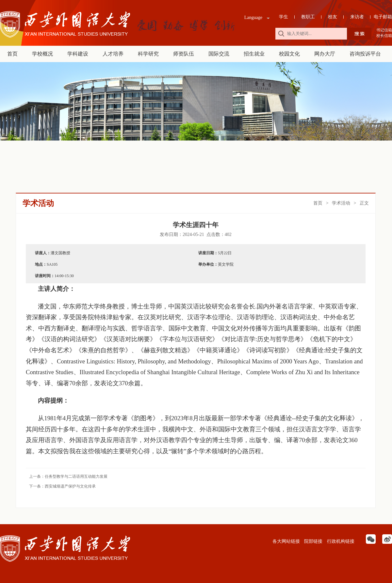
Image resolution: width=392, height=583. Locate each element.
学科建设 (78, 54)
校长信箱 (384, 36)
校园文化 (289, 54)
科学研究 (148, 54)
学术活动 (341, 203)
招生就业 (254, 54)
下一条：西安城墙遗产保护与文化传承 (62, 486)
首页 (12, 54)
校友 (333, 17)
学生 (284, 17)
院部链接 (313, 541)
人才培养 (113, 54)
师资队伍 (184, 54)
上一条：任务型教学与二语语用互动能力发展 (68, 476)
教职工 (308, 17)
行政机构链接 (340, 541)
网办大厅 (325, 54)
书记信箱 (384, 30)
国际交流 (219, 54)
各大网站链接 (286, 541)
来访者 (357, 17)
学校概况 (42, 54)
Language (253, 17)
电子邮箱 (383, 17)
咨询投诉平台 (365, 54)
